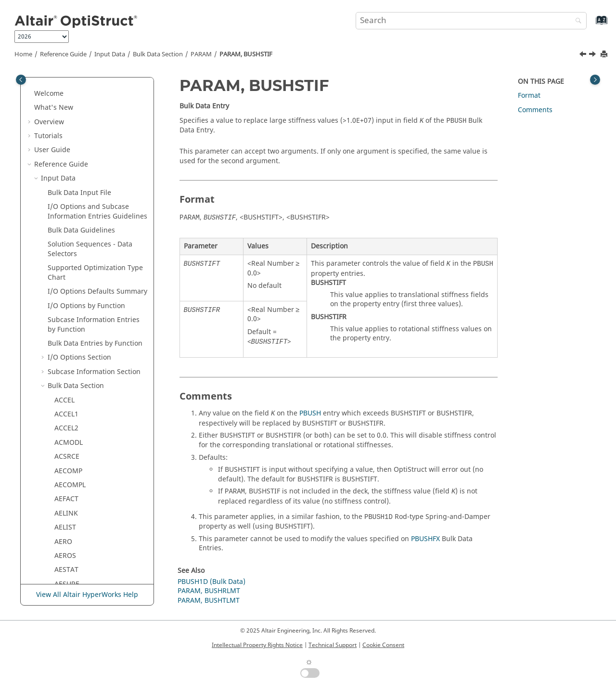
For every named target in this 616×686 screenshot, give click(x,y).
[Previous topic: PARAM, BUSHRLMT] (584, 55)
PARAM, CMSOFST (90, 469)
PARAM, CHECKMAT (93, 313)
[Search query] (471, 21)
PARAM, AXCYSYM (90, 129)
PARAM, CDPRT (85, 285)
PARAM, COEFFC (87, 497)
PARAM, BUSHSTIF (246, 54)
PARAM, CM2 (82, 412)
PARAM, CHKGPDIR (91, 341)
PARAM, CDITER (86, 256)
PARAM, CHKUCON (91, 369)
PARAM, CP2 (81, 582)
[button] (57, 87)
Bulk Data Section (158, 54)
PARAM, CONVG (86, 553)
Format (529, 96)
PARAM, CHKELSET (91, 327)
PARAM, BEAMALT (90, 157)
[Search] (576, 21)
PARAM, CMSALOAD (93, 426)
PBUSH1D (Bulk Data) (212, 582)
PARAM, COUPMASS (93, 567)
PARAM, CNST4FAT (91, 483)
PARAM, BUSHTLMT (92, 214)
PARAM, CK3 (81, 398)
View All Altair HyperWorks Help (87, 595)
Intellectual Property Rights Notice (257, 645)
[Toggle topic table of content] (595, 80)
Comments (535, 110)
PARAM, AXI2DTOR (91, 143)
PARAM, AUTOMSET (93, 86)
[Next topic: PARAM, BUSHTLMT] (593, 55)
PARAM (201, 54)
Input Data (110, 54)
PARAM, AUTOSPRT (92, 115)
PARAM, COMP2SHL (92, 511)
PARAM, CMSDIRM (91, 440)
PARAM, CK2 (81, 383)
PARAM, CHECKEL (89, 299)
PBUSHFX (425, 539)
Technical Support (333, 645)
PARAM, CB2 (81, 242)
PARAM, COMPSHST (93, 525)
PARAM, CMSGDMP (92, 454)
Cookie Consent (383, 645)
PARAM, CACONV (88, 228)
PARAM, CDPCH (86, 270)
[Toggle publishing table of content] (21, 80)
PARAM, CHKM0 (86, 356)
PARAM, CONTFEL (89, 539)
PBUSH (310, 413)
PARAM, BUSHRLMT (92, 186)
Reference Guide (63, 54)
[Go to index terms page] (591, 25)
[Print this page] (605, 55)
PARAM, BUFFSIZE (90, 172)
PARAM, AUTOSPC (90, 101)
